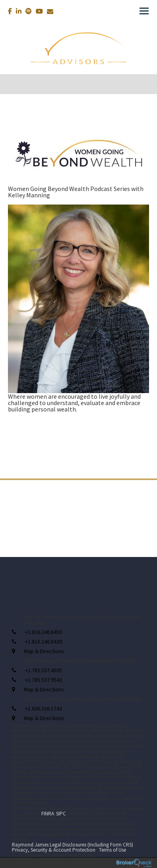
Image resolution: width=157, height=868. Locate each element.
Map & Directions (44, 651)
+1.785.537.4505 (44, 670)
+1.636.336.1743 (44, 709)
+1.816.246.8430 (44, 642)
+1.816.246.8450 (44, 632)
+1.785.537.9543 (44, 680)
